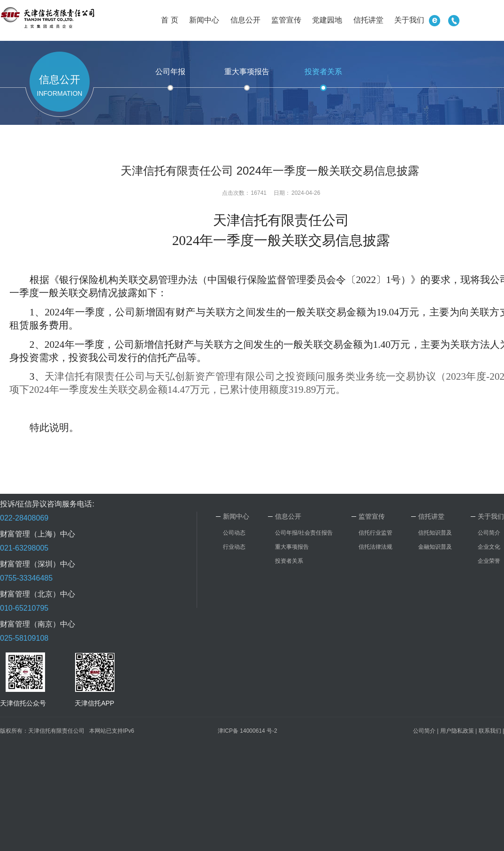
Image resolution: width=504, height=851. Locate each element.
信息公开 (245, 20)
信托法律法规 (375, 547)
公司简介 (489, 533)
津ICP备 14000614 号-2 (248, 731)
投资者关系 (323, 72)
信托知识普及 (435, 533)
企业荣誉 (489, 561)
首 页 (169, 20)
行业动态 (234, 547)
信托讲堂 (368, 20)
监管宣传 (286, 20)
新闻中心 (204, 20)
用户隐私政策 (457, 731)
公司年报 (170, 72)
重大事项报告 (247, 72)
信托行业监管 (375, 533)
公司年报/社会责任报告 (304, 533)
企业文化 (489, 547)
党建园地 (327, 20)
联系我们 (490, 731)
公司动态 (234, 533)
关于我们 (409, 20)
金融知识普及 (435, 547)
